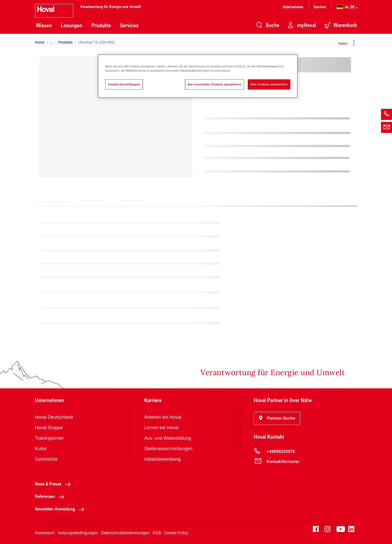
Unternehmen (293, 7)
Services (129, 25)
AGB (157, 533)
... (51, 42)
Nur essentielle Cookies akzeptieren (214, 84)
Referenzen (51, 496)
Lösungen (71, 25)
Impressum (45, 533)
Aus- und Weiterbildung (168, 438)
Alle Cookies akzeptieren (269, 84)
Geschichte (46, 459)
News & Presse (54, 484)
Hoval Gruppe (49, 428)
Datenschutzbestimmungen (125, 533)
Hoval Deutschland (54, 417)
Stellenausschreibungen (168, 449)
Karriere (320, 7)
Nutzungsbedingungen (78, 533)
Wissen (44, 25)
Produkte (101, 25)
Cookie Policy (176, 533)
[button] (277, 418)
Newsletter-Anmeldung (61, 509)
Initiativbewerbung (162, 459)
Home (40, 42)
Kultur (41, 449)
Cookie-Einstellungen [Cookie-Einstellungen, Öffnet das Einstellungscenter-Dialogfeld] (124, 84)
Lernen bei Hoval (161, 428)
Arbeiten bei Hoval (163, 417)
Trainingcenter (49, 438)
